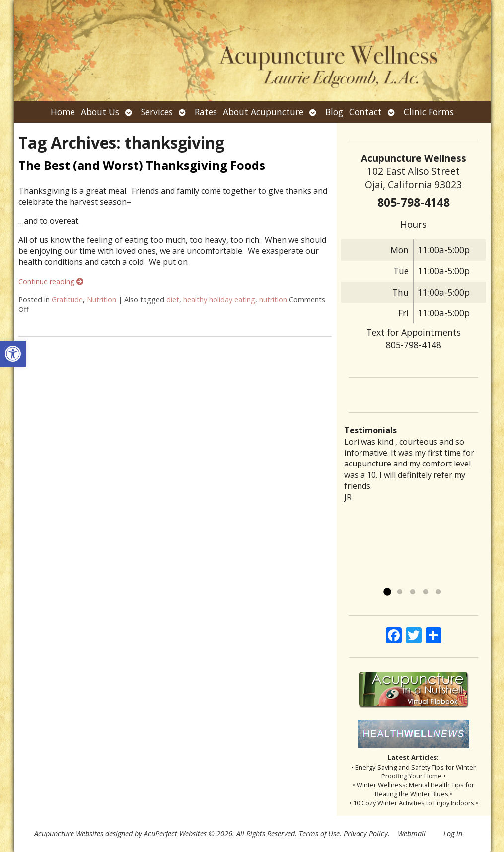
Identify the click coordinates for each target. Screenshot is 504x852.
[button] (13, 354)
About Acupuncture (263, 112)
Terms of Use (319, 833)
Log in (453, 833)
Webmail (412, 833)
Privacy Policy (366, 833)
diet (173, 299)
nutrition (273, 299)
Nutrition (102, 299)
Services (157, 112)
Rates (206, 112)
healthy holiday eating (219, 299)
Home (63, 112)
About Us (100, 112)
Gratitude (67, 299)
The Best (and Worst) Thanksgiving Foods (142, 165)
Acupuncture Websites (69, 833)
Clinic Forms (429, 112)
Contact (365, 112)
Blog (334, 112)
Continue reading (51, 281)
